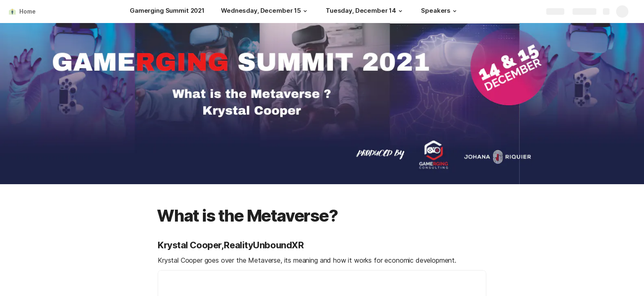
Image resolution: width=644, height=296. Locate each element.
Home (27, 11)
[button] (305, 11)
